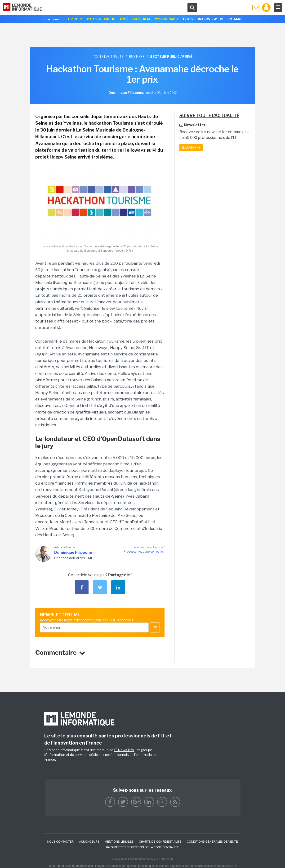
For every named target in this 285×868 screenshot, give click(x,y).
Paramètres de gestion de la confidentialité (143, 847)
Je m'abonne (191, 148)
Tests (188, 19)
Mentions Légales (119, 842)
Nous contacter (60, 842)
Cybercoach (166, 19)
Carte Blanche (101, 19)
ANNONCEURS (89, 842)
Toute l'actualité (108, 57)
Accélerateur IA (135, 19)
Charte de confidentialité (160, 842)
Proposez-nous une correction (144, 552)
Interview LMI (211, 19)
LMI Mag (235, 19)
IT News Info (124, 750)
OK (155, 627)
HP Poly (75, 19)
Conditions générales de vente (212, 842)
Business (137, 57)
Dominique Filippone (73, 552)
